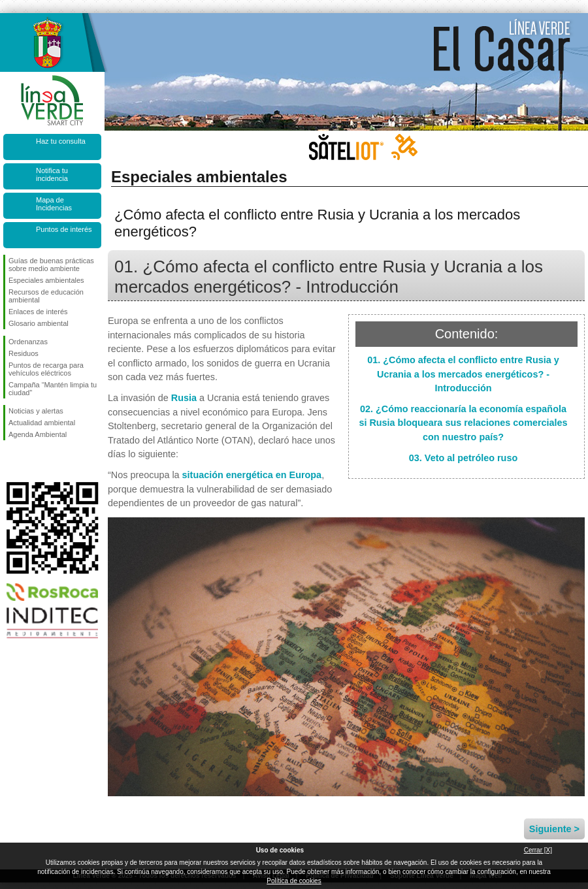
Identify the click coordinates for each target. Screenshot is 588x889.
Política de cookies (294, 881)
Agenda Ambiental (38, 434)
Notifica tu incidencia (52, 174)
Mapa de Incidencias (54, 204)
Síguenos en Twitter (33, 461)
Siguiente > (554, 829)
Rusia (184, 398)
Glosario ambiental (39, 323)
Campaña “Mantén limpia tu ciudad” (53, 389)
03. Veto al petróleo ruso (463, 458)
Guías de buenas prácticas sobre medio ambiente (51, 265)
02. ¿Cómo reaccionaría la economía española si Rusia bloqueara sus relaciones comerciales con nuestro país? (463, 423)
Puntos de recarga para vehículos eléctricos (46, 369)
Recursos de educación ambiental (46, 296)
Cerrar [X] (538, 850)
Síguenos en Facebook (11, 461)
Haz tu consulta (61, 141)
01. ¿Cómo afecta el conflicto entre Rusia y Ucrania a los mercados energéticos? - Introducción (463, 374)
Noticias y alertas (36, 411)
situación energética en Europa (252, 475)
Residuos (24, 353)
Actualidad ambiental (42, 423)
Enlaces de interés (38, 312)
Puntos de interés (64, 229)
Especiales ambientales (46, 280)
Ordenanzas (28, 342)
